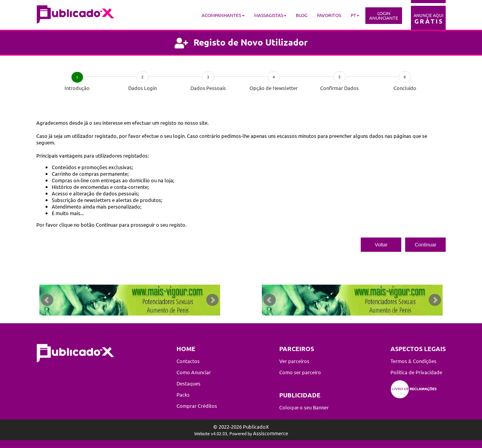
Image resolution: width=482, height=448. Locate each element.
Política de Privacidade (416, 372)
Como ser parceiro (300, 372)
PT (353, 15)
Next (212, 300)
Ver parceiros (294, 361)
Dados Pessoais (208, 88)
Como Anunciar (194, 372)
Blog (302, 15)
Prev (47, 300)
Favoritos (329, 15)
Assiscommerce (271, 433)
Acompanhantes (221, 15)
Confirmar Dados (339, 88)
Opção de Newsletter (274, 88)
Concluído (405, 88)
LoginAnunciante (384, 15)
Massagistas (269, 15)
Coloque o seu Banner (304, 407)
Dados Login (143, 88)
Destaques (188, 383)
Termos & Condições (413, 361)
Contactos (188, 361)
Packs (183, 395)
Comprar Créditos (197, 406)
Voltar (381, 245)
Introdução (77, 88)
